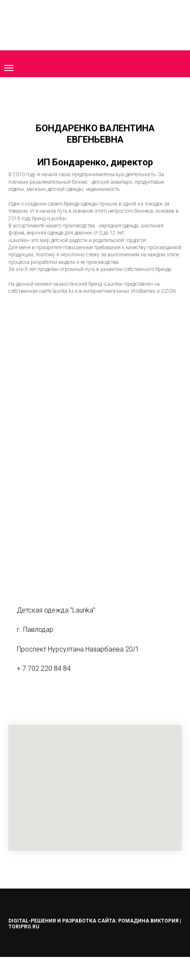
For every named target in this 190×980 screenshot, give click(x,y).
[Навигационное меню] (9, 68)
